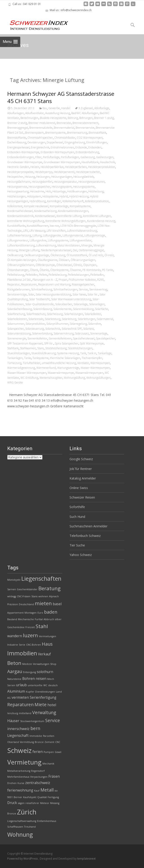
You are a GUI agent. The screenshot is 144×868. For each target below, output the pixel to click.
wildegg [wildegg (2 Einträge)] (12, 596)
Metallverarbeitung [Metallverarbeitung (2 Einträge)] (19, 771)
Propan (63, 280)
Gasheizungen (105, 157)
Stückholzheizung (56, 348)
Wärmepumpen (100, 363)
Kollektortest (15, 206)
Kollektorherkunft (73, 201)
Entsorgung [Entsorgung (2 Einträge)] (29, 672)
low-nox (54, 226)
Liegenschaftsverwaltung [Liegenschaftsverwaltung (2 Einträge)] (22, 821)
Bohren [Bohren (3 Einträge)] (29, 679)
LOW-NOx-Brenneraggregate (78, 226)
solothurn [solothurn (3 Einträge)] (45, 672)
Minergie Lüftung (29, 250)
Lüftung (37, 235)
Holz (48, 191)
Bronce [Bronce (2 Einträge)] (39, 742)
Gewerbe (54, 108)
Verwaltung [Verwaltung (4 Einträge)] (44, 712)
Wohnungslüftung (74, 378)
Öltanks (44, 270)
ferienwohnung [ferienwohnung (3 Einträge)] (20, 790)
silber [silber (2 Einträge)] (58, 619)
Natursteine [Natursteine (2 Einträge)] (14, 679)
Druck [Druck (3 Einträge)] (12, 803)
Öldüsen (64, 260)
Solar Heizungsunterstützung (53, 294)
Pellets (43, 275)
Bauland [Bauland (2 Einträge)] (12, 619)
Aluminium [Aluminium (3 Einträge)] (16, 691)
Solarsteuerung (35, 329)
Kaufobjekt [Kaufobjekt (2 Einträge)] (30, 797)
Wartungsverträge (68, 368)
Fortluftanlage (51, 157)
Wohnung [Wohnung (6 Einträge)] (20, 834)
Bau (45, 108)
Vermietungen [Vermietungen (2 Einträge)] (47, 636)
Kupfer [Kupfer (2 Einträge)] (30, 692)
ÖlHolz (78, 265)
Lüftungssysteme (58, 240)
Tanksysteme (41, 358)
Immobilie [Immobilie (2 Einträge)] (36, 736)
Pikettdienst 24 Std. (19, 280)
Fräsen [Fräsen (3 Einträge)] (54, 776)
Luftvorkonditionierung (21, 245)
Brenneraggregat (18, 128)
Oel (75, 250)
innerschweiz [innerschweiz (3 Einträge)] (18, 729)
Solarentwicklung (83, 309)
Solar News (79, 294)
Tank (83, 353)
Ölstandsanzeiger (18, 270)
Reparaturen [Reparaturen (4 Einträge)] (20, 704)
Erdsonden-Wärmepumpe (23, 152)
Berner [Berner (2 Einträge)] (18, 797)
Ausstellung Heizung (58, 113)
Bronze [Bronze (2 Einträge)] (12, 814)
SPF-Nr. (49, 343)
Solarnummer (16, 324)
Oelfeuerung (15, 255)
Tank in (92, 353)
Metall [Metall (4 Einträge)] (47, 790)
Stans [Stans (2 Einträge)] (34, 596)
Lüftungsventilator (81, 240)
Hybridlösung (38, 201)
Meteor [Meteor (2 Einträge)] (45, 803)
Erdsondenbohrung (87, 152)
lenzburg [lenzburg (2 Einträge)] (13, 713)
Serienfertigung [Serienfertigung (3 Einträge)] (43, 697)
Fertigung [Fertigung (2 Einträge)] (53, 797)
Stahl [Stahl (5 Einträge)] (42, 626)
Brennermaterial (64, 128)
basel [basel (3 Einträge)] (57, 604)
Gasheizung (88, 157)
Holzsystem (34, 196)
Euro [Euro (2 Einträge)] (40, 613)
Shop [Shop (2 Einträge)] (53, 664)
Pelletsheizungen (78, 275)
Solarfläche (102, 309)
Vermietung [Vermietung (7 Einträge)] (24, 762)
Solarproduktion (35, 324)
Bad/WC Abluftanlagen (85, 113)
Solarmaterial (105, 319)
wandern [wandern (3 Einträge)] (15, 636)
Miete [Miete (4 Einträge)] (41, 704)
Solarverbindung (42, 333)
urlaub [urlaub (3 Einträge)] (21, 685)
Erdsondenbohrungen (21, 157)
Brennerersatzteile (41, 128)
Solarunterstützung (19, 333)
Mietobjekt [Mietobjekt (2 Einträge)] (14, 580)
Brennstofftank (97, 133)
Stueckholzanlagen (19, 353)
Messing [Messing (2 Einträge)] (55, 803)
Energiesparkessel (18, 147)
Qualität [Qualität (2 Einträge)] (42, 797)
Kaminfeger (54, 201)
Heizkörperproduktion (102, 167)
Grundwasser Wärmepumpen (62, 162)
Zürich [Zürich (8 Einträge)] (27, 812)
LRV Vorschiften (56, 231)
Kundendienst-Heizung (101, 221)
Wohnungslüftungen (98, 378)
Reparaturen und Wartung (54, 284)
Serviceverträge (17, 294)
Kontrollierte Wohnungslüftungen (66, 221)
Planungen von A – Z (45, 280)
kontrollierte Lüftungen (97, 216)
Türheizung (14, 363)
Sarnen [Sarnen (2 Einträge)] (12, 589)
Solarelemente (62, 309)
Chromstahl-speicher (40, 138)
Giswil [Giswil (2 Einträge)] (58, 752)
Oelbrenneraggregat (91, 250)
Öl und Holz (96, 255)
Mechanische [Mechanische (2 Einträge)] (26, 619)
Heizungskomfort (42, 182)
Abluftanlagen (16, 113)
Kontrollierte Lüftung (69, 216)
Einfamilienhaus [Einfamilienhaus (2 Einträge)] (47, 821)
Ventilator (83, 363)
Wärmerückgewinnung (21, 368)
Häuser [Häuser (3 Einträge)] (13, 721)
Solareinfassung (43, 309)
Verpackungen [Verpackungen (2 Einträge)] (39, 777)
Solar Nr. (93, 294)
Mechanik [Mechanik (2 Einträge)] (48, 764)
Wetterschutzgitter (51, 378)
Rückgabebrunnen (19, 289)
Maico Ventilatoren (69, 245)
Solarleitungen (87, 319)
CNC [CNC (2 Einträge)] (58, 742)
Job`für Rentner (81, 469)
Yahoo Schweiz (81, 555)
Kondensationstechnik (20, 216)
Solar (31, 294)
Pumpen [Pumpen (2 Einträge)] (49, 752)
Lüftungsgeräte (52, 235)
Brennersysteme (55, 133)
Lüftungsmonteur (18, 240)
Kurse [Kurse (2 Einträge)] (21, 783)
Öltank (34, 270)
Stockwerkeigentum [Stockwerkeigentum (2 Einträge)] (32, 721)
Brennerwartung (77, 133)
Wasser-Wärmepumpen (95, 368)
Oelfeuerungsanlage (37, 255)
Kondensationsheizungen (73, 211)
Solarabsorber (64, 304)
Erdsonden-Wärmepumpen (57, 152)
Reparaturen (29, 284)
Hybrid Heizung (79, 196)
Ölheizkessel (64, 265)
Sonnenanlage (99, 333)
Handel (66, 108)
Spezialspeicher (106, 338)
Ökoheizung (58, 255)
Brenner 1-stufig (104, 118)
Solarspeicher (16, 329)
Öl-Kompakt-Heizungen (22, 260)
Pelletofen (32, 275)
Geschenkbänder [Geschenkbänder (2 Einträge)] (27, 589)
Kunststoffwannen (38, 226)
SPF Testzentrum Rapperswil (25, 343)
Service (83, 289)
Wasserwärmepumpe (61, 373)
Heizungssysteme (84, 187)
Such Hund (77, 517)
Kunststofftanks (16, 226)
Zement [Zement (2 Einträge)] (49, 742)
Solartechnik (53, 329)
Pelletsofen (97, 275)
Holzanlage (59, 191)
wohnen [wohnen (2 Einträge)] (43, 596)
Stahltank (13, 348)
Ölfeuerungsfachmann (21, 265)
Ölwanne (76, 270)
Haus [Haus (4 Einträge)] (47, 644)
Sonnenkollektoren (60, 338)
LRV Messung (37, 231)
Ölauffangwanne (47, 260)
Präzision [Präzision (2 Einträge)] (13, 604)
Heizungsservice (17, 187)
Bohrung (73, 118)
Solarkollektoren (17, 319)
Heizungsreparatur (65, 182)
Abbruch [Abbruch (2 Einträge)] (49, 619)
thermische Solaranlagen (65, 358)
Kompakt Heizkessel (36, 206)
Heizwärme (37, 191)
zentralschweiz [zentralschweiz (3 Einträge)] (38, 783)
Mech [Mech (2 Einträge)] (51, 679)
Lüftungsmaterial (73, 235)
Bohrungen (86, 118)
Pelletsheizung (58, 275)
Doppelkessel (55, 142)
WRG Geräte (15, 382)
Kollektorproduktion (97, 201)
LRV (26, 231)
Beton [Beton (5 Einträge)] (14, 663)
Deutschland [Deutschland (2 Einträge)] (26, 604)
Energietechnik (40, 147)
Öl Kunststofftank (77, 255)
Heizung (30, 177)
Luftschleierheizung (19, 235)
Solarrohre (95, 324)
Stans (41, 348)
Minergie (87, 245)
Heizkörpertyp (44, 172)
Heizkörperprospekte (20, 172)
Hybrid (64, 196)
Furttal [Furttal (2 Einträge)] (39, 619)
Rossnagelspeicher (83, 284)
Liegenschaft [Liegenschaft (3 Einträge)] (18, 736)
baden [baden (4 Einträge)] (51, 612)
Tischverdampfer (92, 358)
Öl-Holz (109, 255)
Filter (38, 157)
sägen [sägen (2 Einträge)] (21, 803)
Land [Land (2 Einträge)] (59, 692)
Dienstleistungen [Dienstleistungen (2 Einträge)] (45, 692)
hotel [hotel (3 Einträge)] (52, 705)
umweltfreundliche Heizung (59, 363)
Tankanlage (105, 353)
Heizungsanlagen (62, 177)
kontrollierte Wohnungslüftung (26, 221)
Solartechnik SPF (72, 329)
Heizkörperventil (64, 172)
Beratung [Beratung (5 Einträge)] (50, 588)
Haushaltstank (90, 162)
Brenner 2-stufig (17, 123)
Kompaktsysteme (80, 206)
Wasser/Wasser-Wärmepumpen (27, 373)
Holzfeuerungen (77, 191)
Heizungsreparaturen (92, 182)
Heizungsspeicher (40, 187)
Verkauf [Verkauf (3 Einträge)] (44, 654)
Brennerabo (64, 123)
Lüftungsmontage (95, 235)
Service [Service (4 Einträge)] (53, 720)
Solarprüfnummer (57, 324)
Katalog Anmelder (83, 478)
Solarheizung (55, 314)
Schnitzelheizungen (65, 289)
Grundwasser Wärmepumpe (25, 162)
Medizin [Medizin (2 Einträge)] (27, 664)
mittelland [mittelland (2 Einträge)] (25, 713)
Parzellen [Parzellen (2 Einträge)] (49, 736)
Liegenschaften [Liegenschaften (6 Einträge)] (41, 578)
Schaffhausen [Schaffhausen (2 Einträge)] (15, 827)
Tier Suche (77, 545)
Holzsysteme (50, 196)
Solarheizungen (74, 314)
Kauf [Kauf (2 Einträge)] (37, 791)
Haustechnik (107, 162)
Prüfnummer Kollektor (82, 280)
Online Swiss (79, 488)
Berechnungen (29, 118)
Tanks (28, 358)
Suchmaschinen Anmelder (88, 526)
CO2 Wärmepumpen (90, 138)
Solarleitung (69, 319)
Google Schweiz (81, 459)
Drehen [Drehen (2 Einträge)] (12, 783)
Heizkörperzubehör (88, 172)
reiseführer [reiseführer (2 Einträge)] (32, 803)
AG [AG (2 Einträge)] (9, 698)
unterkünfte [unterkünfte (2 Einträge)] (35, 685)
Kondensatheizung (45, 211)
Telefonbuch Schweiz (85, 536)
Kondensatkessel (45, 216)
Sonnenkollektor (37, 338)
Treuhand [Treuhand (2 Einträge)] (30, 827)
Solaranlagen (97, 304)
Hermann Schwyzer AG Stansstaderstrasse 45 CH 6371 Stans (61, 97)
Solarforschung (16, 314)
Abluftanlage (102, 108)
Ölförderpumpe (45, 265)
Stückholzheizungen (80, 348)
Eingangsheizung (75, 142)
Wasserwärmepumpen (89, 373)
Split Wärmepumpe (92, 343)
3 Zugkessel (86, 108)
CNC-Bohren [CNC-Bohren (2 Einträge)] (34, 645)
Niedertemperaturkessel (56, 250)
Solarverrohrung (64, 333)
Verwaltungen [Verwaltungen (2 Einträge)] (41, 664)
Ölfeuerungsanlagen (83, 260)
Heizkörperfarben (76, 167)
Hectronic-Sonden (18, 167)
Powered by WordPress (23, 859)
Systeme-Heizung (68, 353)
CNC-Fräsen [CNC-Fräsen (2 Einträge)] (24, 596)
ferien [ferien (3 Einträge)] (38, 752)
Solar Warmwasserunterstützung (71, 299)
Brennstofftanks (17, 138)
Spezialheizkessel (84, 338)
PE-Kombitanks (92, 270)
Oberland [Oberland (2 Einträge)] (13, 742)
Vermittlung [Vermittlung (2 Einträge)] (27, 742)
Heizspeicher (15, 177)
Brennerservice (85, 128)
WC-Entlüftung (29, 378)
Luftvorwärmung (46, 245)
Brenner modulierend (42, 123)
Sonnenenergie (17, 338)
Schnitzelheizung (42, 289)
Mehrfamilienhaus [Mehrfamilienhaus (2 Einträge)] (18, 777)
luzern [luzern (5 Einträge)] (30, 635)
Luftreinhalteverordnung (82, 231)
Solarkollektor (93, 314)
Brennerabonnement (85, 123)
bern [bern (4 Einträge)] (35, 728)
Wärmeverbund (46, 368)
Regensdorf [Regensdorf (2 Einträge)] (38, 771)
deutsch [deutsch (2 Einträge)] (53, 685)
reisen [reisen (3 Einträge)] (41, 679)
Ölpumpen (90, 265)
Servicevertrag (98, 289)
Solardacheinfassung (20, 309)
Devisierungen (36, 142)
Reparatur (14, 284)
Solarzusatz (82, 333)
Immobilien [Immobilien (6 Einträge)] (22, 653)
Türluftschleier (32, 363)
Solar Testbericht (39, 299)
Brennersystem (34, 133)
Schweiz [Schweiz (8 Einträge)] (19, 750)
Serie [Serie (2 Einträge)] (22, 645)
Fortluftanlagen (70, 157)
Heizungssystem (62, 187)
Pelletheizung (16, 275)
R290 (101, 280)
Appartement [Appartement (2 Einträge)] (15, 613)
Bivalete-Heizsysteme (53, 118)
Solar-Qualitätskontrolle (40, 304)
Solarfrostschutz (36, 314)
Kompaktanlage (59, 206)
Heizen (35, 167)
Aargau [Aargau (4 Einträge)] (15, 671)
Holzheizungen (16, 196)
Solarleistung (53, 319)
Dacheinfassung (17, 142)
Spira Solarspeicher (67, 343)
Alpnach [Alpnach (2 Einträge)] (54, 596)
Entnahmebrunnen (62, 147)
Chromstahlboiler (65, 138)
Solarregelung (78, 324)
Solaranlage (81, 304)
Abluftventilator (35, 113)
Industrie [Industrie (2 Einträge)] (13, 645)
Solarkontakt (36, 319)
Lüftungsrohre (38, 240)
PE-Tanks (108, 270)
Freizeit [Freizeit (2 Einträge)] (30, 627)
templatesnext (86, 859)
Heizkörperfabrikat (52, 167)
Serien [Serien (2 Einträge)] (11, 685)
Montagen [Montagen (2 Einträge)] (31, 613)
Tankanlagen (15, 358)
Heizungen (43, 177)
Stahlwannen (28, 348)
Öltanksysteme (59, 270)
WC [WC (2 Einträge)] (45, 685)
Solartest (88, 329)
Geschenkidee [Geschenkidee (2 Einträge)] (16, 627)
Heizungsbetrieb (84, 177)
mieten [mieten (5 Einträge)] (43, 603)
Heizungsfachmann (19, 182)
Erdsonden (95, 147)
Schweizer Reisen (82, 497)
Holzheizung (96, 191)
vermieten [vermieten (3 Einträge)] (20, 697)
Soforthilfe (77, 507)
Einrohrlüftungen (97, 142)
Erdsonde (81, 147)
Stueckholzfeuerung (43, 353)
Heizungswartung (18, 191)
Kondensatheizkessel (20, 211)
